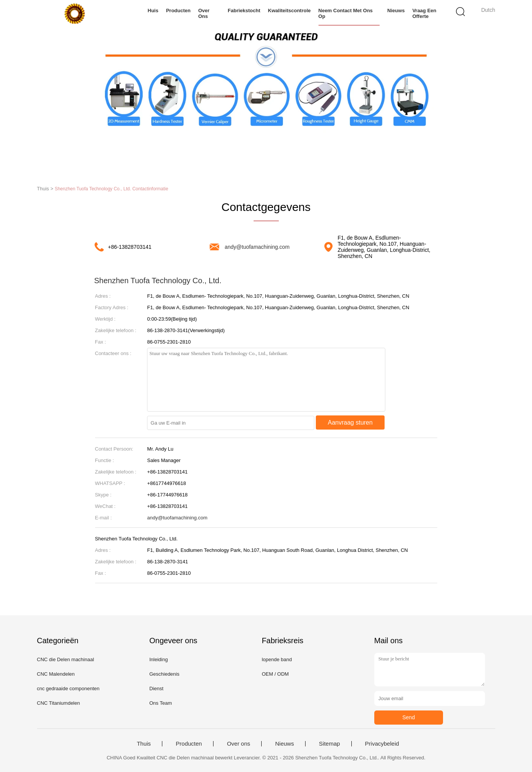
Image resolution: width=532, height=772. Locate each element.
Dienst (156, 688)
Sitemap (329, 744)
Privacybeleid (382, 744)
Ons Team (161, 703)
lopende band (277, 659)
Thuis (144, 744)
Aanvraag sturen (350, 422)
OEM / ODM (275, 674)
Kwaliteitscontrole (289, 11)
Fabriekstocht (244, 11)
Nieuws (396, 11)
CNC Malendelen (56, 674)
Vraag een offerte (424, 13)
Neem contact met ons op (346, 13)
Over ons (204, 13)
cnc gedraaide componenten (68, 688)
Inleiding (158, 659)
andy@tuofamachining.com (257, 247)
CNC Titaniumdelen (59, 703)
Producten (178, 11)
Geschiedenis (164, 674)
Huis (153, 11)
